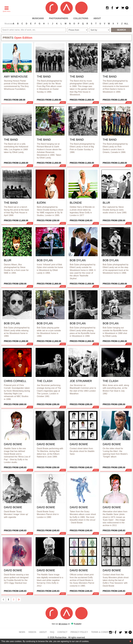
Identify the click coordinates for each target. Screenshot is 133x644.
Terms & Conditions (103, 632)
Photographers (59, 18)
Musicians (38, 18)
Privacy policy (79, 632)
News (22, 632)
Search (121, 30)
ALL (126, 24)
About (97, 18)
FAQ (52, 632)
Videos (32, 632)
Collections (81, 18)
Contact (62, 632)
